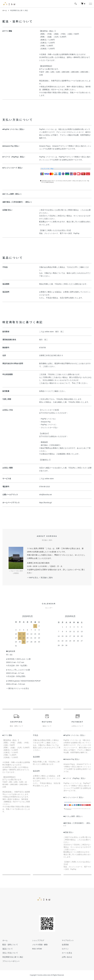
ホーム (5, 10)
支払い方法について (10, 953)
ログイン (65, 949)
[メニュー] (90, 4)
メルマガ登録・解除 (40, 945)
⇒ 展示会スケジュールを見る (18, 688)
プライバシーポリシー (11, 961)
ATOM (39, 949)
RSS (34, 949)
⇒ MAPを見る (32, 578)
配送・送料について (10, 945)
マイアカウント (68, 940)
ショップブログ (38, 940)
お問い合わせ (67, 957)
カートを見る (67, 953)
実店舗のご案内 (47, 578)
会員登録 (65, 945)
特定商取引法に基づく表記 (13, 957)
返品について (8, 949)
